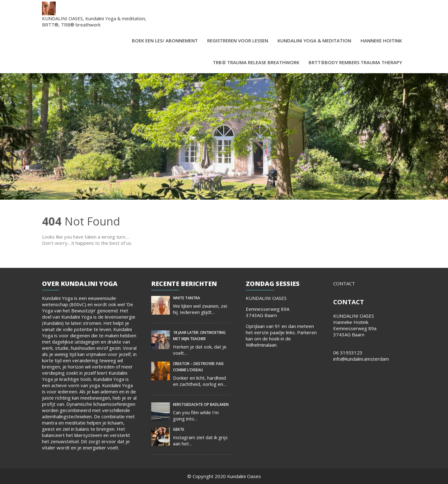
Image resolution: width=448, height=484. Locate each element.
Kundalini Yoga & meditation (314, 40)
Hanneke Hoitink (381, 40)
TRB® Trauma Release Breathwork (256, 62)
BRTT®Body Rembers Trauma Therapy (355, 62)
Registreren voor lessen (238, 40)
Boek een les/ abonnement (165, 40)
